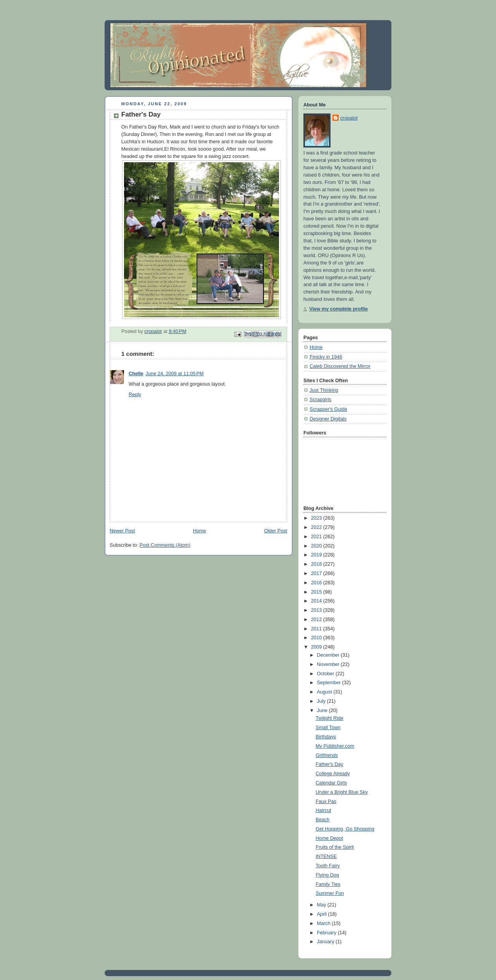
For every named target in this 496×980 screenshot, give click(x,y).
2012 (317, 620)
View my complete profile (338, 309)
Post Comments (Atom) (165, 545)
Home (200, 531)
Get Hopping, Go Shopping (345, 829)
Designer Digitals (328, 419)
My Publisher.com (335, 746)
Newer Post (122, 531)
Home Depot (330, 838)
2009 (317, 647)
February (327, 933)
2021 (317, 537)
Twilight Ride (330, 718)
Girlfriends (327, 755)
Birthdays (326, 737)
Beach (323, 820)
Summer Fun (330, 893)
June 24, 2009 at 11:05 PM (175, 374)
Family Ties (328, 884)
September (330, 683)
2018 (317, 564)
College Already (333, 774)
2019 (317, 555)
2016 (317, 583)
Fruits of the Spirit (335, 847)
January (326, 942)
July (322, 701)
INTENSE (326, 856)
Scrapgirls (320, 400)
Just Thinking (324, 390)
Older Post (276, 531)
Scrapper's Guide (328, 409)
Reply (135, 395)
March (325, 923)
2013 (317, 610)
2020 (317, 546)
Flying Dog (327, 875)
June (323, 711)
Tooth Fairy (328, 866)
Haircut (324, 810)
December (329, 655)
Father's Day (330, 764)
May (322, 905)
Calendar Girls (332, 783)
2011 (317, 629)
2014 (317, 601)
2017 (317, 573)
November (329, 664)
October (326, 674)
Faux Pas (326, 802)
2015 (317, 592)
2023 (317, 518)
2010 (317, 638)
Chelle (136, 374)
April (323, 914)
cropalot (349, 118)
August (325, 692)
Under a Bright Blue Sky (342, 792)
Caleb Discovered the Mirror (340, 366)
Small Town (328, 728)
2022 (317, 527)
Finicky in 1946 (326, 357)
